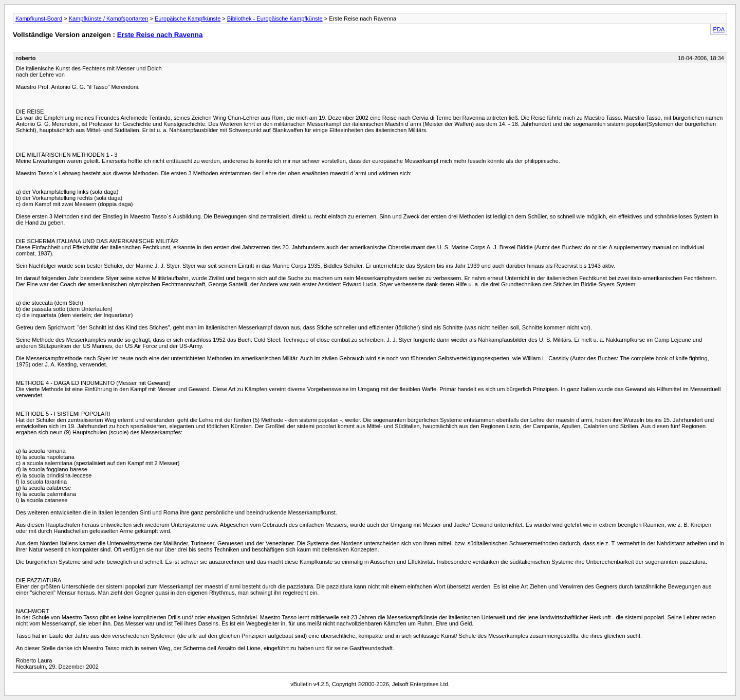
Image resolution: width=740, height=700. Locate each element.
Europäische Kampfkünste (188, 19)
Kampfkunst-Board (39, 19)
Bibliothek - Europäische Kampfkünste (275, 19)
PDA (719, 29)
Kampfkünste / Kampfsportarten (109, 19)
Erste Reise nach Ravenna (160, 35)
